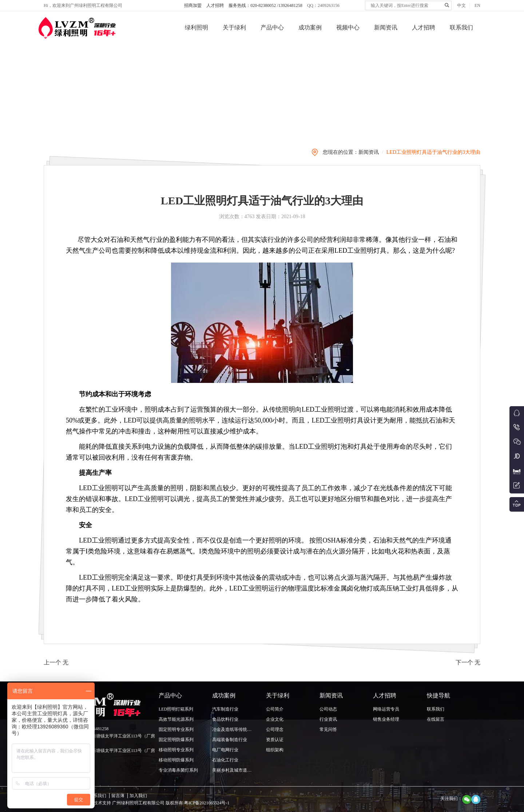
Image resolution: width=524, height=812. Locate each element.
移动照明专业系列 (176, 750)
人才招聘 (215, 5)
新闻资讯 (386, 27)
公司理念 (275, 729)
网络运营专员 (386, 709)
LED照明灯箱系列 (176, 709)
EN (477, 5)
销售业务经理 (386, 719)
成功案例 (310, 27)
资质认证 (275, 740)
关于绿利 (234, 27)
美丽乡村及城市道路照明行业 (241, 770)
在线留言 (436, 719)
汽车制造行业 (225, 709)
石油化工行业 (225, 760)
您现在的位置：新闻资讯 (351, 152)
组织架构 (275, 750)
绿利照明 (196, 27)
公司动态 (328, 709)
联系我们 (461, 27)
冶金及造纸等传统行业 (234, 729)
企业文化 (275, 719)
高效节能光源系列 (176, 719)
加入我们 (138, 796)
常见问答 (328, 729)
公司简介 (275, 709)
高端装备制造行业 (230, 740)
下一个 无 (468, 662)
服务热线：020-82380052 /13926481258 (265, 5)
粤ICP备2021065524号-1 (206, 803)
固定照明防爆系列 (176, 740)
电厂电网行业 (225, 750)
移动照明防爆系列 (176, 760)
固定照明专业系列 (176, 729)
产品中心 (272, 27)
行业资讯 (328, 719)
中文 (461, 5)
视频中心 (348, 27)
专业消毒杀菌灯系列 (178, 770)
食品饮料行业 (225, 719)
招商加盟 (193, 5)
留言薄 (118, 796)
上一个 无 (56, 662)
